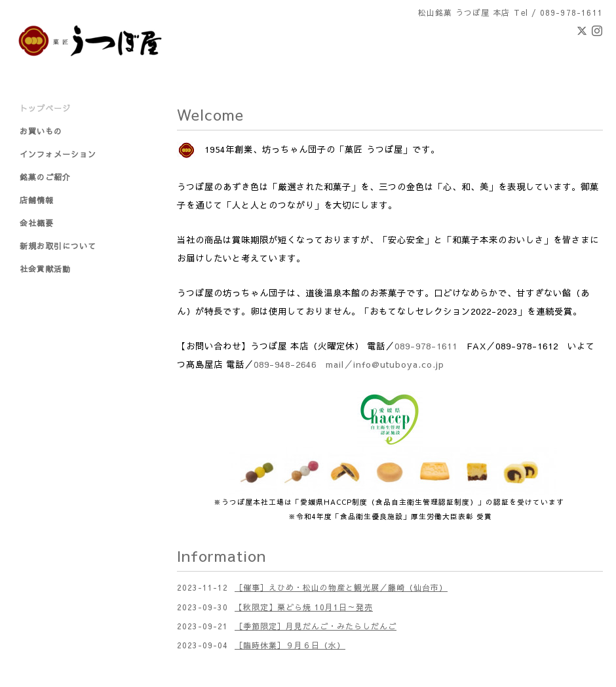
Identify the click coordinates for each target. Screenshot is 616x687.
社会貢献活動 (45, 269)
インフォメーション (58, 154)
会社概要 (37, 223)
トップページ (45, 108)
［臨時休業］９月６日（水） (290, 645)
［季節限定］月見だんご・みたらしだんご (316, 626)
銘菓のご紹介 (45, 177)
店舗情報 (37, 200)
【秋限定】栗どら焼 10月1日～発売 (304, 607)
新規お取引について (58, 246)
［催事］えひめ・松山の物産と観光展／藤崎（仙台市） (341, 587)
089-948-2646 (285, 364)
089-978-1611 (426, 346)
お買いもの (41, 131)
